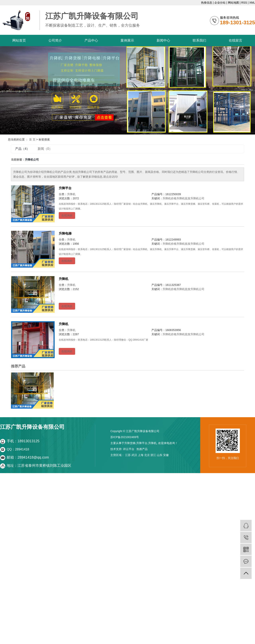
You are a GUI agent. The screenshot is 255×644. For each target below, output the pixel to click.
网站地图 (233, 3)
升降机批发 (183, 198)
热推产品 (142, 449)
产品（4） (22, 149)
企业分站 (220, 3)
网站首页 (19, 40)
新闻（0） (45, 149)
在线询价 (67, 215)
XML (252, 3)
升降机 (71, 194)
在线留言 (235, 40)
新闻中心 (163, 40)
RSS (244, 3)
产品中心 (91, 40)
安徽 (166, 455)
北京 (147, 455)
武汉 (134, 455)
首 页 (32, 139)
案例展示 (127, 40)
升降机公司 (197, 198)
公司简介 (55, 40)
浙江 (153, 455)
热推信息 (207, 3)
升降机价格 (170, 198)
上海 (141, 455)
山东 (160, 455)
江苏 (128, 455)
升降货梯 (130, 443)
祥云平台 (129, 449)
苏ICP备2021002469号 (125, 437)
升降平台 (65, 188)
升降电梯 (65, 233)
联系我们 (199, 40)
